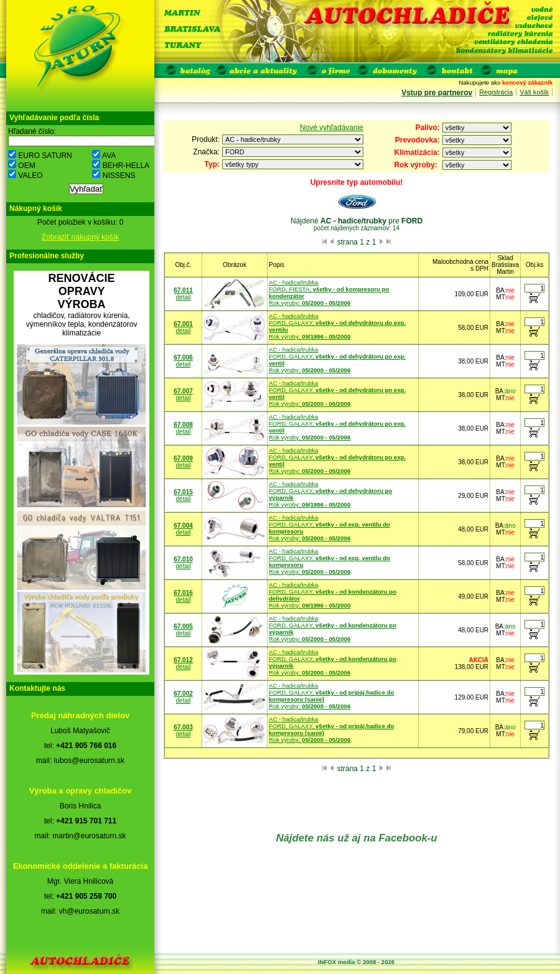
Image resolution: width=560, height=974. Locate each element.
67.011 (183, 290)
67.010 (183, 559)
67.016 (183, 593)
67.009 (183, 458)
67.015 (183, 492)
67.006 (183, 358)
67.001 (183, 324)
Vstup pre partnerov (437, 93)
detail (184, 297)
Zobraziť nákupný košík (81, 237)
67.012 (183, 660)
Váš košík (534, 92)
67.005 (183, 626)
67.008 (183, 425)
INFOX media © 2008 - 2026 (356, 962)
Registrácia (496, 92)
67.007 (183, 391)
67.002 (183, 694)
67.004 (183, 526)
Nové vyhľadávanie (332, 128)
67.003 (183, 727)
